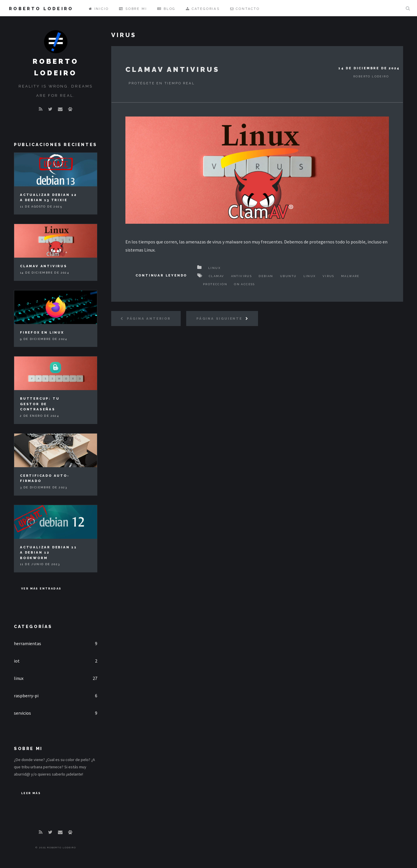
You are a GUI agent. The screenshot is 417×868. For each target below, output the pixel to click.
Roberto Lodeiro (41, 9)
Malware (350, 276)
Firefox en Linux (42, 332)
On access (245, 284)
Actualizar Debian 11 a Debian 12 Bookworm (49, 553)
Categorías (33, 626)
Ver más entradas (41, 588)
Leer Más (31, 793)
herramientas (28, 643)
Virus (329, 276)
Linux (214, 268)
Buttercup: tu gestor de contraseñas (40, 404)
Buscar (408, 8)
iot (17, 661)
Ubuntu (288, 276)
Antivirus (242, 276)
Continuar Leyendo (161, 275)
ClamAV (216, 276)
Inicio (99, 9)
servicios (22, 713)
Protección (215, 284)
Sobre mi (133, 9)
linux (19, 678)
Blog (166, 9)
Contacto (245, 9)
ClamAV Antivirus (173, 69)
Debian (266, 276)
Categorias (203, 9)
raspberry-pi (26, 696)
